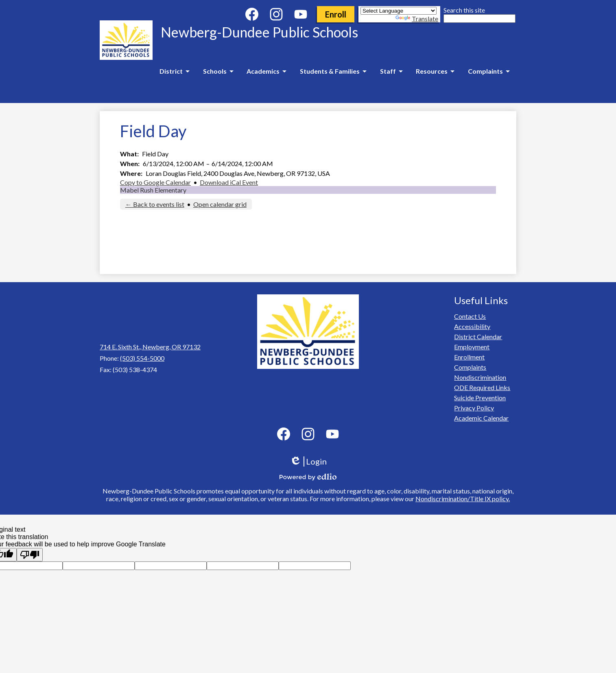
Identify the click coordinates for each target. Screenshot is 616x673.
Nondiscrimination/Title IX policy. (463, 499)
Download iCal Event (229, 182)
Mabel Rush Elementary (153, 190)
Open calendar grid (220, 204)
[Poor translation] (30, 555)
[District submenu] (174, 71)
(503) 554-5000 (142, 358)
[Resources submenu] (435, 71)
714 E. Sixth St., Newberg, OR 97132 (150, 347)
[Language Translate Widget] (399, 11)
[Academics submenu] (266, 71)
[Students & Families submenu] (333, 71)
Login (308, 461)
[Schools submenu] (218, 71)
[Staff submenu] (391, 71)
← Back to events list (155, 204)
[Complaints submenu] (489, 71)
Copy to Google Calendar (155, 182)
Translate (417, 19)
